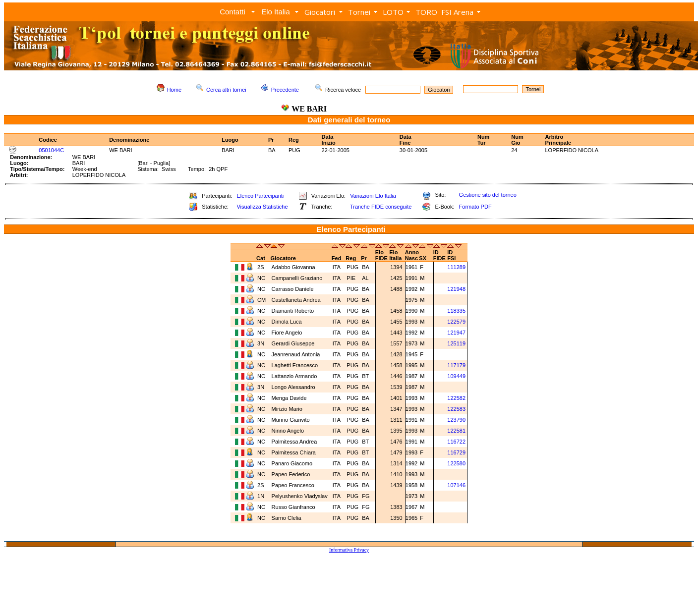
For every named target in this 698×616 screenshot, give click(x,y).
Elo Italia (276, 12)
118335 (456, 311)
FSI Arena (457, 12)
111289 (456, 267)
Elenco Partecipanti (260, 196)
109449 (456, 376)
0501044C (51, 150)
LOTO (393, 12)
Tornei (359, 12)
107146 (456, 485)
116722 (456, 442)
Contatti (233, 12)
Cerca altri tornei (226, 90)
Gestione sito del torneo (488, 195)
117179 (456, 365)
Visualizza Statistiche (262, 207)
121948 (456, 289)
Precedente (285, 90)
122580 (456, 463)
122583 (456, 409)
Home (174, 90)
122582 (456, 398)
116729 (456, 452)
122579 (456, 322)
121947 (456, 333)
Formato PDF (475, 207)
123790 (456, 420)
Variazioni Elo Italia (373, 196)
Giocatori (320, 12)
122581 (456, 431)
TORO (426, 12)
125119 (456, 343)
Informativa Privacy (349, 550)
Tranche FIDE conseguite (381, 207)
